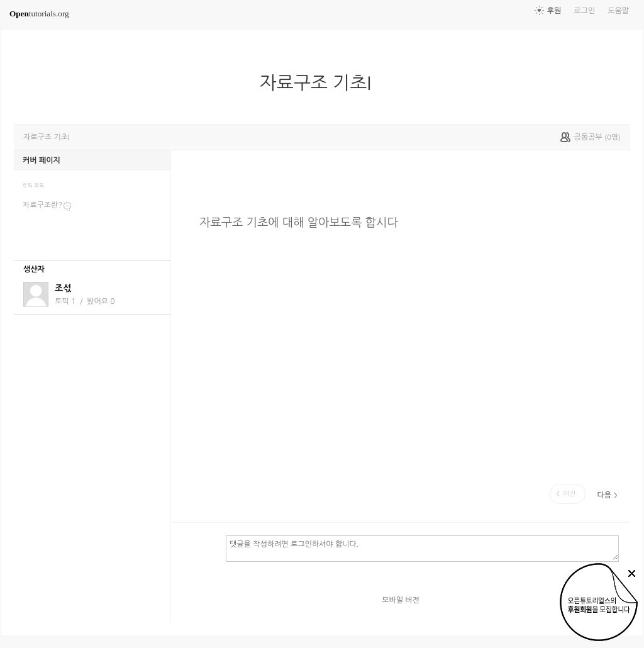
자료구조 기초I (320, 83)
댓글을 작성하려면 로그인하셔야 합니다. (422, 548)
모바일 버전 (401, 600)
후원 (554, 11)
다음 (604, 495)
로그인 (584, 11)
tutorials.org (39, 14)
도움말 (618, 11)
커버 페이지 (42, 160)
